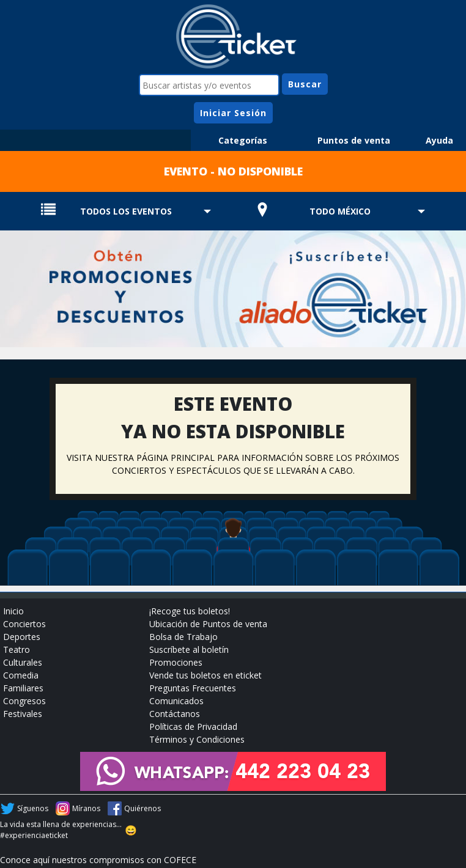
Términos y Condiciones (197, 739)
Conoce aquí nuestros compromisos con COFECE (98, 860)
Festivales (23, 714)
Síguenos (33, 808)
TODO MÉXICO (340, 211)
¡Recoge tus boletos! (190, 611)
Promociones (176, 662)
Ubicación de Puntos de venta (208, 624)
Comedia (21, 675)
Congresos (24, 701)
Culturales (23, 662)
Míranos (86, 808)
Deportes (22, 637)
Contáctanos (175, 714)
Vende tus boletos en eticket (205, 675)
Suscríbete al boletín (189, 649)
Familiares (23, 688)
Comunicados (176, 701)
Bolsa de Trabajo (183, 637)
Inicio (13, 611)
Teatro (17, 649)
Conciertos (24, 624)
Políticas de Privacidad (193, 726)
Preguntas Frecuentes (193, 688)
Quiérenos (142, 808)
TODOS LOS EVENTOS (126, 211)
